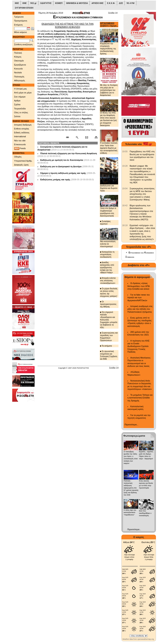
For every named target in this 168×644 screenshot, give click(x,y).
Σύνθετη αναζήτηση (23, 44)
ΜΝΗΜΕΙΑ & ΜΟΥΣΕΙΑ (77, 3)
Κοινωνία (18, 69)
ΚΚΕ (17, 3)
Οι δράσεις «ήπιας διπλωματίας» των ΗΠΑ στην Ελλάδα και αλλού (138, 286)
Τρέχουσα (19, 17)
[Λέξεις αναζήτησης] (22, 41)
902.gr (33, 3)
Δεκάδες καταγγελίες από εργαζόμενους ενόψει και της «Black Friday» (107, 268)
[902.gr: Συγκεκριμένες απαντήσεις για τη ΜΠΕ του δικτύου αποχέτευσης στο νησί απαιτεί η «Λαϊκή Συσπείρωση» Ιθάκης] (125, 188)
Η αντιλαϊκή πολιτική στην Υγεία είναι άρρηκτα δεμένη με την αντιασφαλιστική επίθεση (109, 142)
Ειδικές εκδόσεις (22, 133)
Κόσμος (18, 57)
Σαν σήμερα (20, 97)
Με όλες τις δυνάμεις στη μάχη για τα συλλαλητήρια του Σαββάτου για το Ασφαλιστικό (109, 77)
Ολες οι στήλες (21, 112)
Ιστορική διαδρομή (23, 125)
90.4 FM (130, 3)
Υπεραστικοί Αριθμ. (23, 161)
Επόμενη (18, 25)
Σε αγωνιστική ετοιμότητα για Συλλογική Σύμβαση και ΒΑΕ (109, 355)
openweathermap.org (146, 639)
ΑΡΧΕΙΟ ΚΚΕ (97, 3)
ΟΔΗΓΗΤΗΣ (46, 3)
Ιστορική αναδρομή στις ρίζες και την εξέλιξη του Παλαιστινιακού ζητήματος (140, 309)
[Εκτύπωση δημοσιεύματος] (94, 137)
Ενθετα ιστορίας (22, 129)
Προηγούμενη (21, 21)
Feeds (20, 149)
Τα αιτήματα (106, 346)
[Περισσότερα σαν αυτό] (77, 137)
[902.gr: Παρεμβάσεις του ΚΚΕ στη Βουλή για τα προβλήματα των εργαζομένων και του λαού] (125, 151)
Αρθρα (17, 101)
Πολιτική (18, 53)
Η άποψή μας (21, 89)
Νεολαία (18, 73)
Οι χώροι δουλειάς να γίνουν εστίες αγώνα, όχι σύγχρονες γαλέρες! (109, 292)
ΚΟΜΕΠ (59, 3)
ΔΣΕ (121, 3)
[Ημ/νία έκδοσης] (21, 29)
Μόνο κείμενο (21, 32)
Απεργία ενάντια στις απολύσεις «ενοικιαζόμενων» (108, 281)
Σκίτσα (17, 116)
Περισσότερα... (131, 425)
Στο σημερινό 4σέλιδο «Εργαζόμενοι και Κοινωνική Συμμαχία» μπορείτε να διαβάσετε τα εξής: (109, 320)
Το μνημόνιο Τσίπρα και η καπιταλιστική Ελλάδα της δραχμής (140, 398)
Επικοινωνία (20, 144)
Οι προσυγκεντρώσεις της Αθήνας (108, 304)
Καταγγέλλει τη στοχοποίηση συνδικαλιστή (107, 254)
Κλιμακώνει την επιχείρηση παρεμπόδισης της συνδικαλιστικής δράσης (109, 42)
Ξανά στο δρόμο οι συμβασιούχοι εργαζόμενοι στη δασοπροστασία (109, 206)
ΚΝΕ (25, 3)
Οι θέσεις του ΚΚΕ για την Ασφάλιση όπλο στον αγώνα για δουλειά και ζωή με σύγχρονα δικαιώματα (109, 113)
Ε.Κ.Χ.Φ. (111, 3)
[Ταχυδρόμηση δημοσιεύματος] (87, 137)
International (20, 136)
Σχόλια (17, 104)
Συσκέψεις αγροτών (105, 223)
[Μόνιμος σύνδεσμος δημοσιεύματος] (69, 137)
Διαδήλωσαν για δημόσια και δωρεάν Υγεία (109, 175)
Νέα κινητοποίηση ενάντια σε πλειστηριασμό (109, 238)
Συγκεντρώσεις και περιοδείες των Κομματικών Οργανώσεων (109, 337)
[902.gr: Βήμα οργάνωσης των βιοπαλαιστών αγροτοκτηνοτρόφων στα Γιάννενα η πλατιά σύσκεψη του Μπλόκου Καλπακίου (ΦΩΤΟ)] (125, 205)
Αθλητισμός (20, 80)
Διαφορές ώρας (21, 165)
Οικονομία (19, 61)
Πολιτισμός (19, 77)
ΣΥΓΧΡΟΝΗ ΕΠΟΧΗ (24, 8)
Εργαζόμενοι (20, 65)
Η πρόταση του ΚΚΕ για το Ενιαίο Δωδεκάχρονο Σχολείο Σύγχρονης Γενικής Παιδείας (138, 346)
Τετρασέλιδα (20, 109)
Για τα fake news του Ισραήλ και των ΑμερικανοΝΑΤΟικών (139, 298)
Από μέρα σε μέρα (23, 93)
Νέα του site (20, 141)
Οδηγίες (18, 157)
